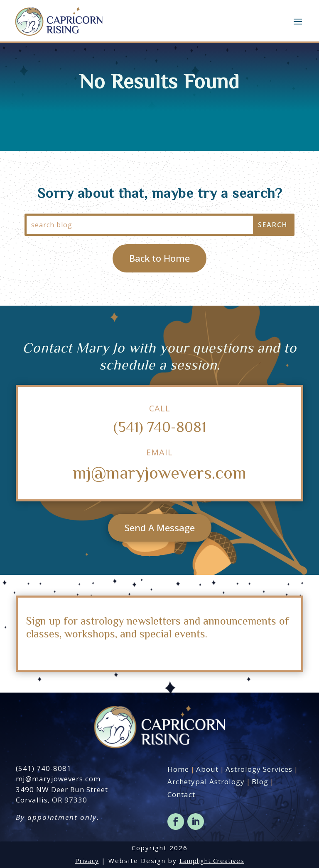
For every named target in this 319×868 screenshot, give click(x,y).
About (207, 769)
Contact (181, 794)
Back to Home (159, 258)
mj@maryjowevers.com (159, 472)
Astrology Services (259, 769)
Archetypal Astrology (206, 782)
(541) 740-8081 (160, 426)
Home (178, 769)
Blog (260, 782)
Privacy (87, 861)
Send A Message (160, 528)
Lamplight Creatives (212, 861)
